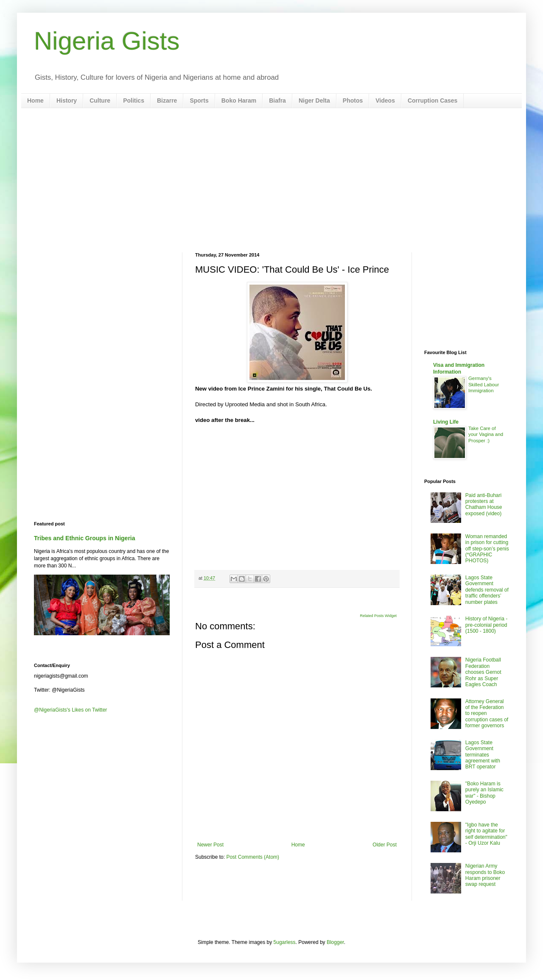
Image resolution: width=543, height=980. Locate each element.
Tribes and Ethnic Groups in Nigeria (85, 538)
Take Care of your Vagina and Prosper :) (486, 435)
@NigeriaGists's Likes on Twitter (70, 710)
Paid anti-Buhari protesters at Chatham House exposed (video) (484, 504)
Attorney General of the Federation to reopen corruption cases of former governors (487, 714)
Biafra (277, 101)
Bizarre (167, 101)
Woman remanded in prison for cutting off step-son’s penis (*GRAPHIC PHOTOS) (487, 549)
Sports (199, 101)
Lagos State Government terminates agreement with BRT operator (483, 755)
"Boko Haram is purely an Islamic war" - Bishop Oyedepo (484, 793)
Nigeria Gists (107, 41)
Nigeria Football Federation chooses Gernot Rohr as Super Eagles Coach (483, 672)
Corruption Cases (432, 101)
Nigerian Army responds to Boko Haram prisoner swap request (485, 875)
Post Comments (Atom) (253, 857)
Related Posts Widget (378, 616)
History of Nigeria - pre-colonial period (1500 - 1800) (486, 625)
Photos (353, 101)
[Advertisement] (271, 180)
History (67, 101)
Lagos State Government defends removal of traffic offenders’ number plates (487, 590)
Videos (385, 101)
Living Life (446, 422)
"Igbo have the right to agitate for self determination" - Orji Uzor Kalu (486, 834)
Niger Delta (314, 101)
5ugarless (285, 942)
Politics (134, 101)
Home (35, 101)
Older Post (385, 845)
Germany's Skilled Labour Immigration (484, 385)
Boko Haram (239, 101)
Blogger (335, 942)
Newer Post (210, 845)
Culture (100, 101)
